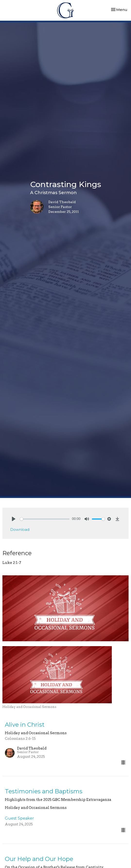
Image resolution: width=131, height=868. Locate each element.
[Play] (14, 519)
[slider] (45, 519)
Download (20, 529)
